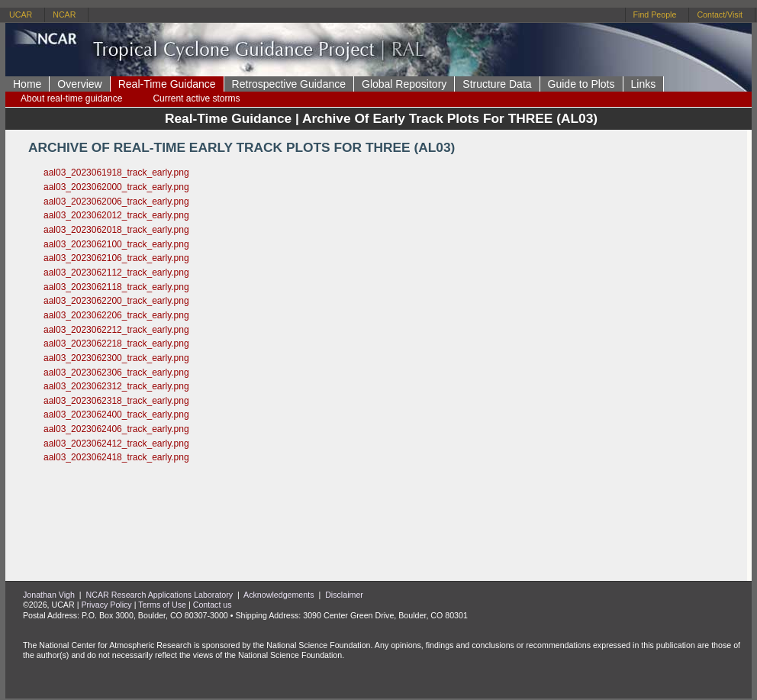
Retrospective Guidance (289, 84)
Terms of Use (162, 605)
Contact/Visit (720, 15)
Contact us (213, 605)
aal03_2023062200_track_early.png (116, 301)
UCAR (21, 15)
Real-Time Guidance (167, 84)
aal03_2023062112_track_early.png (116, 273)
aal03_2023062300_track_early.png (116, 358)
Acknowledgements (279, 595)
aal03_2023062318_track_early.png (116, 401)
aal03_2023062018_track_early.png (116, 230)
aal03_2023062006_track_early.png (116, 202)
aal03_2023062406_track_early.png (116, 429)
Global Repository (404, 84)
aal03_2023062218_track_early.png (116, 344)
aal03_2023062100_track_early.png (116, 244)
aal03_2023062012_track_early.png (116, 215)
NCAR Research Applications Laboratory (160, 595)
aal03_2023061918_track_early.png (116, 173)
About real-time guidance (71, 98)
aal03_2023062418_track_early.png (116, 457)
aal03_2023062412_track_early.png (116, 444)
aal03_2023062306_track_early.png (116, 373)
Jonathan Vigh (49, 595)
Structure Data (497, 84)
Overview (79, 84)
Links (644, 84)
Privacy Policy (106, 605)
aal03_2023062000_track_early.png (116, 187)
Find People (655, 15)
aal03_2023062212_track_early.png (116, 330)
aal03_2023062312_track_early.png (116, 386)
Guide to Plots (581, 84)
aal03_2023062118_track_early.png (116, 287)
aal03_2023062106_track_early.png (116, 258)
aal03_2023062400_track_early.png (116, 415)
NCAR (64, 15)
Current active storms (196, 98)
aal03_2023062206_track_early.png (116, 315)
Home (27, 84)
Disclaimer (344, 595)
